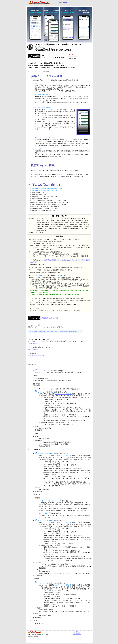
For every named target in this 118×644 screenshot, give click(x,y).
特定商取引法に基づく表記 (50, 318)
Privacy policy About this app (36, 355)
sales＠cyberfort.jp (33, 349)
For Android (77, 634)
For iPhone (77, 632)
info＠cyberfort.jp (33, 343)
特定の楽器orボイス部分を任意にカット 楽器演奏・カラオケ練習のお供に (58, 332)
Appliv (31, 331)
